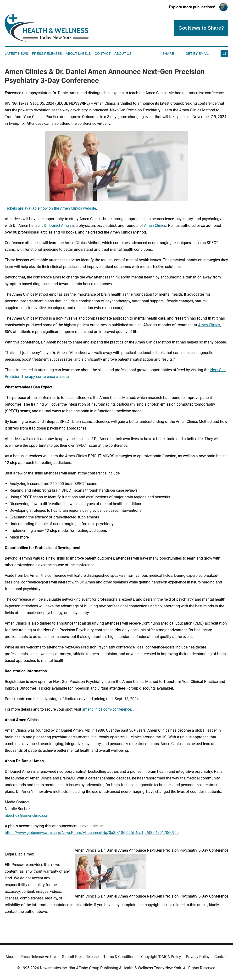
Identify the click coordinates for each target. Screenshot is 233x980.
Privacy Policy (198, 957)
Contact (103, 54)
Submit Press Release (80, 957)
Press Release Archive (39, 957)
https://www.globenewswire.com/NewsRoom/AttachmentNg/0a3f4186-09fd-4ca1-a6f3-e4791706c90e (92, 833)
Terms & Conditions (120, 957)
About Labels (78, 54)
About (11, 957)
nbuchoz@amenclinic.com (27, 815)
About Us (123, 54)
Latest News (17, 54)
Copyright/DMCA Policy (161, 957)
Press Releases (47, 54)
